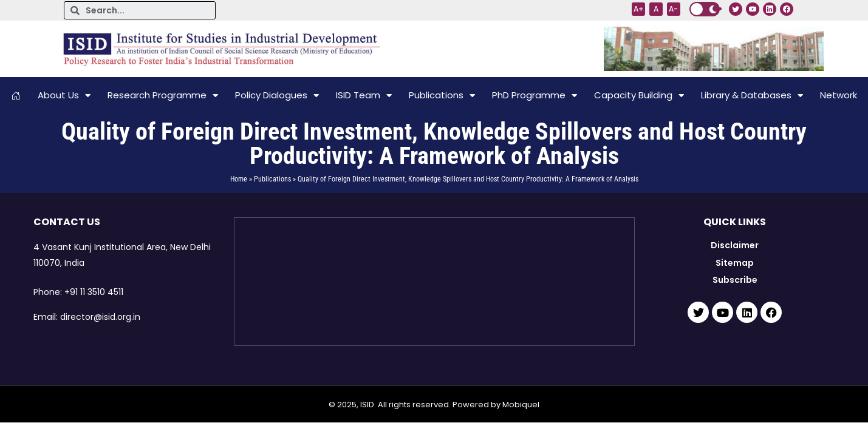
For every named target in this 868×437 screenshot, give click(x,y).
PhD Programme (535, 96)
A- (673, 9)
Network (839, 95)
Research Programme (163, 96)
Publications (442, 96)
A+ (638, 9)
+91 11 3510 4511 (94, 292)
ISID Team (364, 96)
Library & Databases (752, 96)
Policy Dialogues (277, 96)
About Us (64, 96)
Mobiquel (521, 405)
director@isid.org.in (100, 317)
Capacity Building (639, 96)
